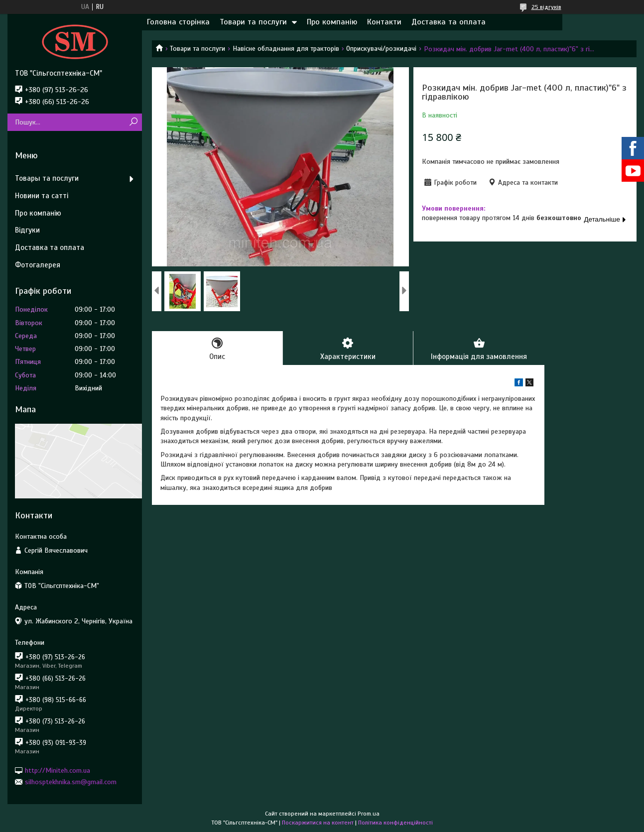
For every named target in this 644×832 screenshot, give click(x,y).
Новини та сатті (42, 196)
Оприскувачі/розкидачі (381, 49)
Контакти (384, 22)
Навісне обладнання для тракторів (286, 49)
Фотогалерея (38, 265)
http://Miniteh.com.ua (58, 770)
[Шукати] (133, 122)
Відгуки (27, 230)
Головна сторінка (178, 22)
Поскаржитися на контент (318, 823)
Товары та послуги (47, 178)
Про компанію (332, 22)
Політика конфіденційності (395, 823)
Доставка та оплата (449, 22)
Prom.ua (369, 814)
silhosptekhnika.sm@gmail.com (71, 782)
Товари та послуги (253, 22)
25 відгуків (546, 7)
